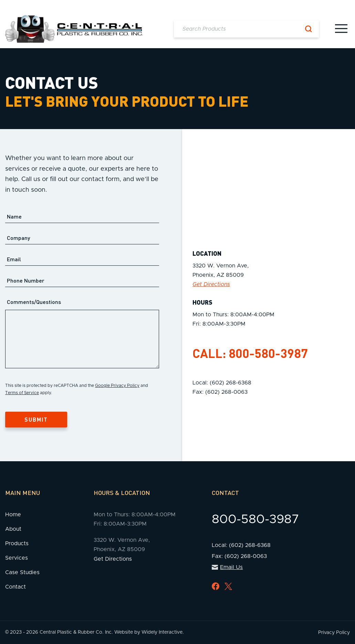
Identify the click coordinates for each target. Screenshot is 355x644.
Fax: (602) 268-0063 (220, 392)
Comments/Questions (34, 302)
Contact (15, 587)
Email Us (227, 567)
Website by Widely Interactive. (149, 632)
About (13, 529)
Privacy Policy (334, 633)
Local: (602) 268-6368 (222, 383)
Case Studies (22, 572)
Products (17, 543)
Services (17, 558)
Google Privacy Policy (117, 386)
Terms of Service (22, 393)
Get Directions (211, 284)
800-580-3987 (268, 353)
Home (13, 515)
